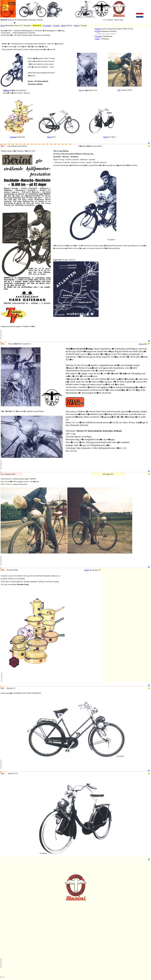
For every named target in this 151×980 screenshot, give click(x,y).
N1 (1, 52)
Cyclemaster (47, 26)
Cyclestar (56, 26)
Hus (91, 570)
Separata (98, 29)
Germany (99, 36)
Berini (3, 26)
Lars (119, 90)
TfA (80, 90)
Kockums (13, 137)
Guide (98, 31)
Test (141, 344)
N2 (1, 99)
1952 (12, 341)
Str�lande (6, 90)
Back (98, 39)
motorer (19, 23)
